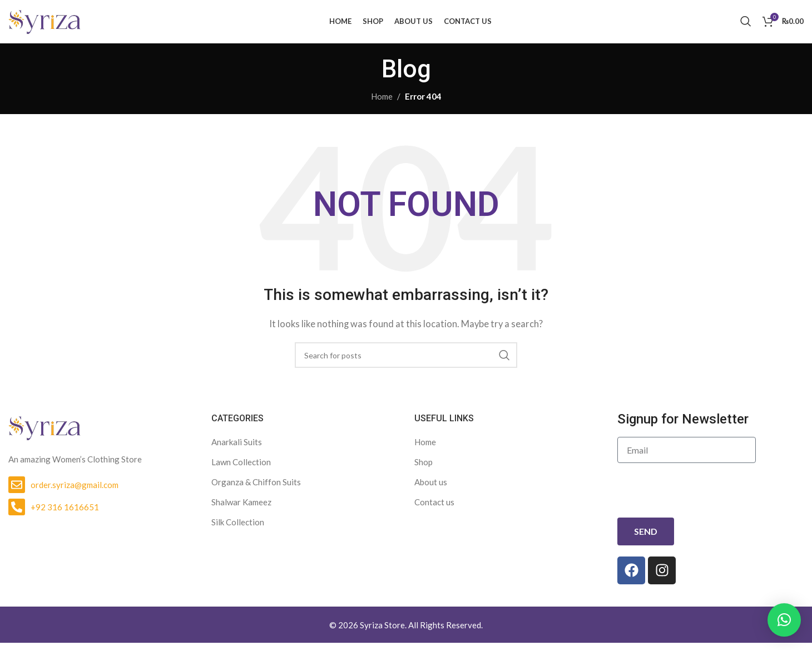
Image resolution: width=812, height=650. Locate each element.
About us (431, 489)
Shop (424, 469)
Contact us (434, 509)
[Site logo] (44, 24)
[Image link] (44, 434)
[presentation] (702, 498)
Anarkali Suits (237, 449)
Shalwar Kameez (241, 509)
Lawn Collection (241, 469)
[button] (784, 620)
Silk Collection (238, 529)
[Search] (746, 25)
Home (382, 104)
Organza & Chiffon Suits (256, 489)
